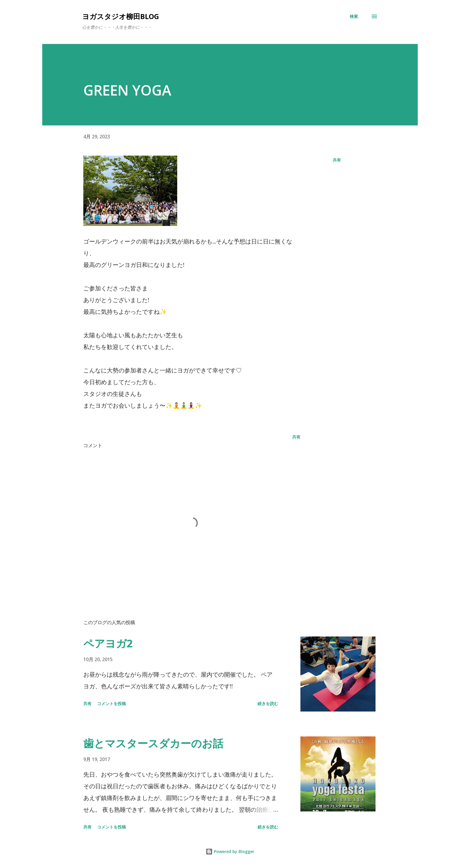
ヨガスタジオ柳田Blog (121, 16)
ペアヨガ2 (108, 643)
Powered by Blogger (230, 851)
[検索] (354, 16)
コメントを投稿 (111, 703)
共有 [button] (337, 160)
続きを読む (268, 703)
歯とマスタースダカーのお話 (153, 743)
